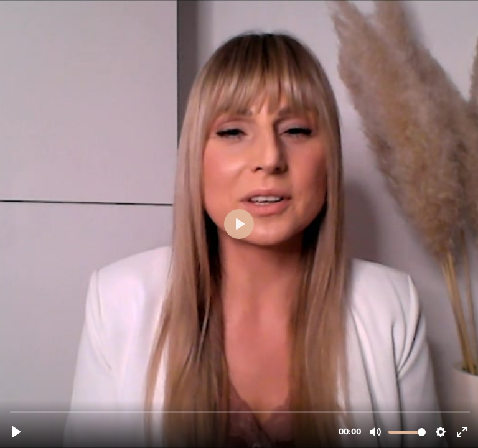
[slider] (240, 411)
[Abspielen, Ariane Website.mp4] (16, 432)
